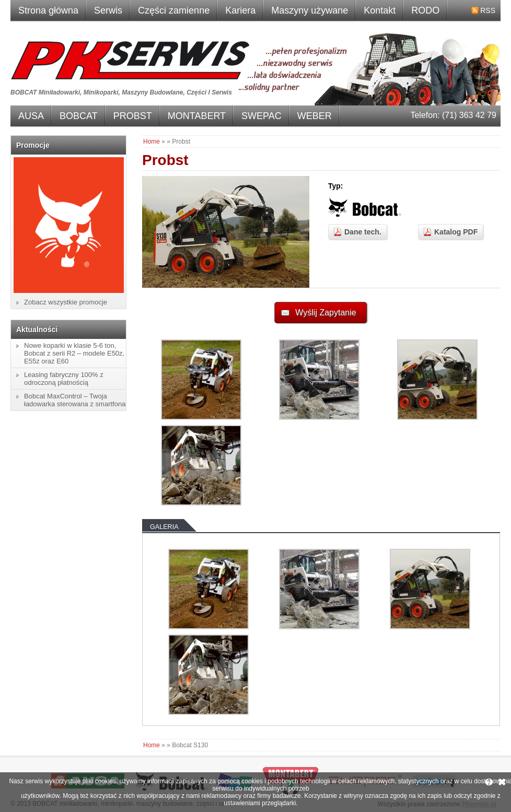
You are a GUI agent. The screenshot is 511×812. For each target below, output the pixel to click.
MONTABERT (197, 116)
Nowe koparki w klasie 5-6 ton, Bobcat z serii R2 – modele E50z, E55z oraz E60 (74, 353)
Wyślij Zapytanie (326, 313)
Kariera (240, 10)
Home (152, 142)
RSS (488, 10)
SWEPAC (262, 116)
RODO (425, 10)
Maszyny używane (310, 10)
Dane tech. (363, 232)
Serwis (108, 10)
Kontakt (380, 10)
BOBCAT (79, 116)
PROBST (133, 116)
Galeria (164, 527)
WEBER (315, 116)
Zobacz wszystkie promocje (66, 302)
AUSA (31, 116)
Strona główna (48, 10)
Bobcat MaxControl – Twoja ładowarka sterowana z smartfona (75, 400)
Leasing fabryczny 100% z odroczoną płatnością (64, 379)
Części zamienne (174, 10)
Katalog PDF (456, 232)
